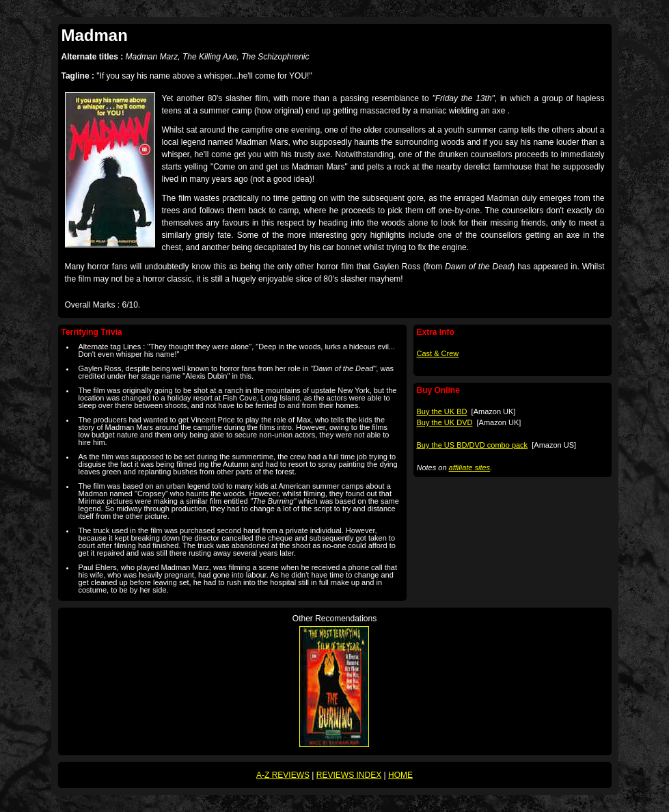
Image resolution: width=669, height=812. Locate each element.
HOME (400, 775)
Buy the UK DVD (445, 422)
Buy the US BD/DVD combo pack (473, 445)
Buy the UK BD (442, 411)
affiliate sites (470, 468)
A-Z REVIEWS (283, 775)
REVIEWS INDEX (349, 775)
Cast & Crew (438, 353)
